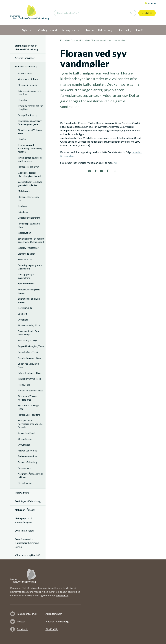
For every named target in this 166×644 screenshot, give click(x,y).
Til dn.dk (150, 3)
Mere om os (62, 595)
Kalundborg (65, 40)
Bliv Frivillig (52, 629)
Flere (114, 171)
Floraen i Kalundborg (101, 40)
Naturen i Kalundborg (81, 40)
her (116, 163)
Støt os (147, 13)
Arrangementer (54, 614)
